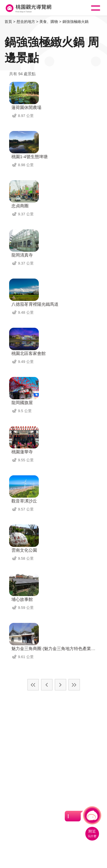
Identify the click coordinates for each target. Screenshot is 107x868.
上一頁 (47, 685)
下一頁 (60, 685)
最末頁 (74, 685)
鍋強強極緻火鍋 (75, 22)
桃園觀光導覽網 (28, 8)
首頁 (8, 22)
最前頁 (33, 685)
